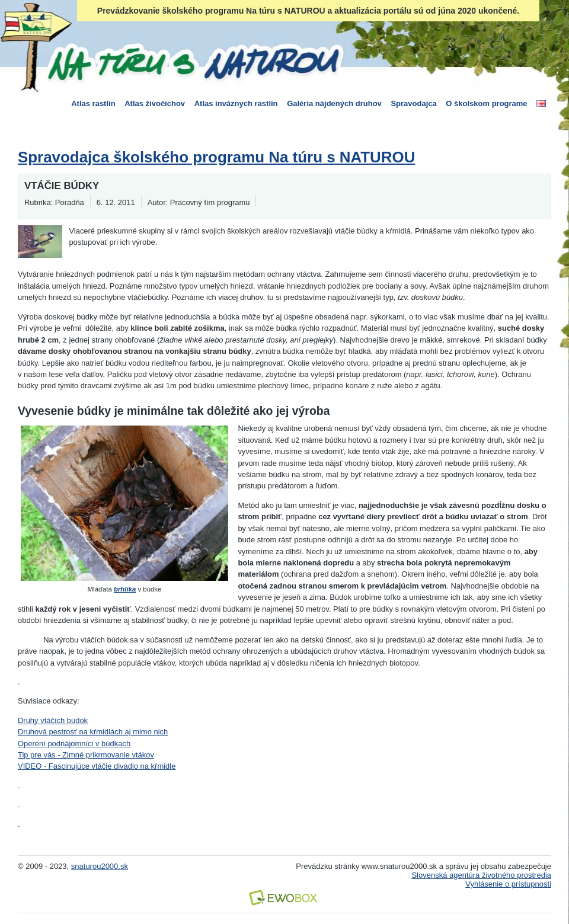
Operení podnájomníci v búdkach (74, 744)
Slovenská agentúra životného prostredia (481, 875)
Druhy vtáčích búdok (53, 720)
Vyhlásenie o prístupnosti (508, 884)
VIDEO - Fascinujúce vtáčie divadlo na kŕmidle (97, 766)
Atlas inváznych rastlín (236, 103)
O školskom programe (486, 103)
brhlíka (125, 589)
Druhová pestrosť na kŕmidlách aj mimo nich (93, 732)
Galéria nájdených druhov (334, 103)
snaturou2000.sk (100, 866)
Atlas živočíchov (155, 103)
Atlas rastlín (93, 103)
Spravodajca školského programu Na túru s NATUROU (216, 157)
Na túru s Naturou (193, 62)
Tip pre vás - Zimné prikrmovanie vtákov (86, 755)
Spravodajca (413, 103)
